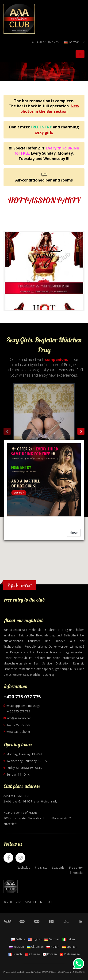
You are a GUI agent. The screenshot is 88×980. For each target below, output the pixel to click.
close (74, 533)
